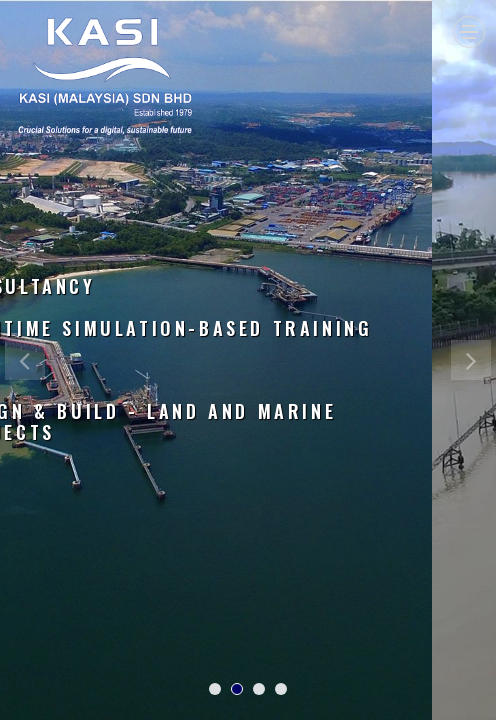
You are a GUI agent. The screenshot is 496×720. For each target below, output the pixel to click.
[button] (25, 530)
